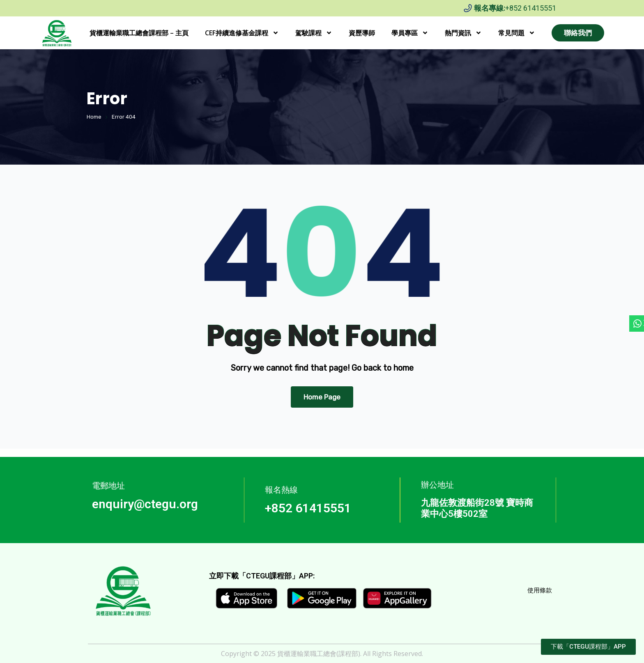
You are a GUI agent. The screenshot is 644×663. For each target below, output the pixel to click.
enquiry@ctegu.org (145, 504)
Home (94, 117)
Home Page (322, 397)
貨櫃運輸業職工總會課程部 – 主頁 (139, 33)
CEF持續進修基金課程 (242, 33)
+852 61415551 (531, 8)
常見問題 (517, 33)
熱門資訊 (463, 33)
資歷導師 (362, 33)
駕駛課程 (314, 33)
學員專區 (410, 33)
